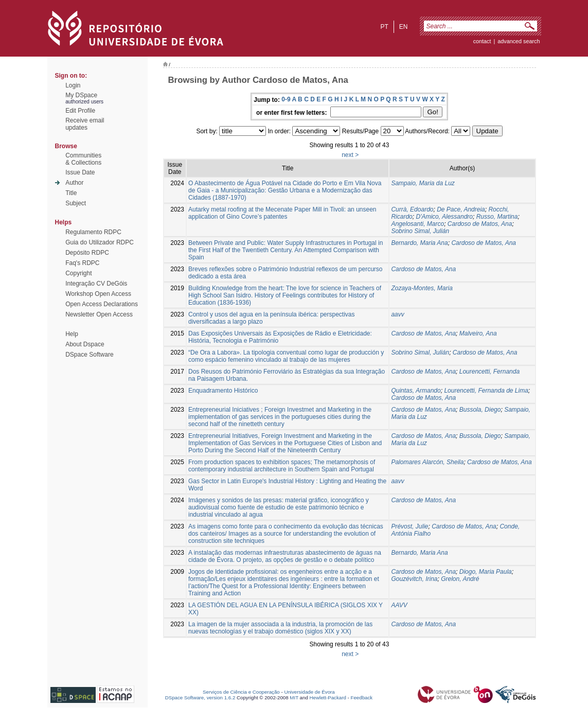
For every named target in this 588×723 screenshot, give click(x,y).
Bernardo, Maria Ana (419, 243)
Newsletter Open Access (99, 314)
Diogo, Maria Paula (486, 572)
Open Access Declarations (102, 304)
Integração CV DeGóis (96, 284)
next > (350, 155)
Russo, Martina (497, 217)
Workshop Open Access (98, 294)
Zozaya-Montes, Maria (422, 288)
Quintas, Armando (416, 391)
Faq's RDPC (82, 263)
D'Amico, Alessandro (444, 217)
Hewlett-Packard (328, 698)
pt (384, 27)
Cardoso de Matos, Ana (480, 224)
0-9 (286, 99)
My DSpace (81, 95)
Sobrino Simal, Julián (420, 231)
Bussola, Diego (480, 410)
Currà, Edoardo (412, 209)
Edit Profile (80, 111)
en (404, 27)
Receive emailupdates (85, 124)
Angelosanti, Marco (417, 224)
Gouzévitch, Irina (414, 579)
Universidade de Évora (309, 692)
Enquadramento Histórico (223, 391)
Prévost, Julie (409, 526)
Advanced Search (519, 41)
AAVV (399, 605)
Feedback (361, 698)
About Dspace (85, 344)
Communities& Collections (83, 159)
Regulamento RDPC (93, 232)
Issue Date (80, 172)
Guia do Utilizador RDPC (100, 242)
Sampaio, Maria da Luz (423, 183)
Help (72, 334)
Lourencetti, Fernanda (489, 372)
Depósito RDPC (87, 253)
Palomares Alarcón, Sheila (427, 462)
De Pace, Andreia (461, 209)
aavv (397, 314)
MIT (294, 698)
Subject (76, 203)
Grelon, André (460, 579)
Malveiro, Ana (478, 333)
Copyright (78, 273)
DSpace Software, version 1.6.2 (200, 698)
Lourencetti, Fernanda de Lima (486, 391)
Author (74, 183)
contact (482, 41)
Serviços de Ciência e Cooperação (241, 692)
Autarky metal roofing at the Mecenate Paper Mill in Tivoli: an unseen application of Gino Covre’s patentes (282, 213)
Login (73, 85)
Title (71, 193)
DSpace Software (89, 355)
